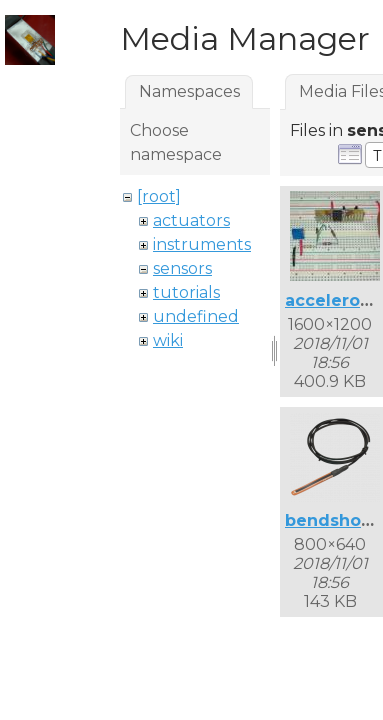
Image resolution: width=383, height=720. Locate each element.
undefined (196, 316)
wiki (168, 340)
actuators (191, 220)
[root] (159, 196)
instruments (202, 244)
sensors (182, 268)
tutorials (186, 292)
